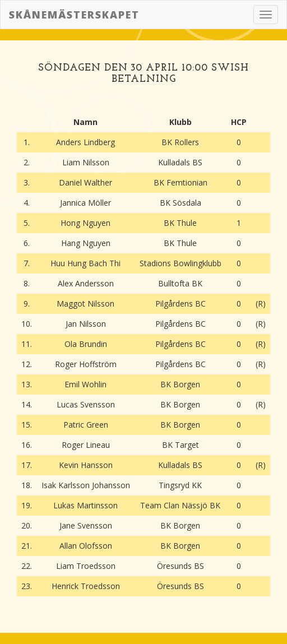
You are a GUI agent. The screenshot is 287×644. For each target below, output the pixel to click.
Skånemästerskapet (74, 15)
